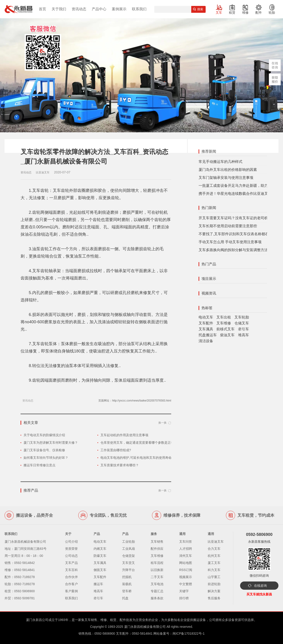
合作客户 (71, 584)
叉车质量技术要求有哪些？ (120, 465)
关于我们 (59, 9)
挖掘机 (127, 577)
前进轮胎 (214, 584)
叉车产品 (71, 563)
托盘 (125, 598)
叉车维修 (224, 323)
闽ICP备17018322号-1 (189, 634)
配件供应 (157, 549)
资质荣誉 (71, 549)
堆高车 (244, 335)
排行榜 (184, 598)
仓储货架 (128, 556)
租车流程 (157, 563)
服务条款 (157, 598)
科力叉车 (214, 570)
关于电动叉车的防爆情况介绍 (44, 435)
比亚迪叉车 (216, 542)
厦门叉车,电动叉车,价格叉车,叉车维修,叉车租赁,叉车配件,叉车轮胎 (18, 9)
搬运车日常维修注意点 (39, 465)
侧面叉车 (100, 570)
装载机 (127, 584)
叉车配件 (206, 323)
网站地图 (186, 563)
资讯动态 (79, 9)
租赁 (232, 13)
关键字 (184, 591)
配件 (259, 13)
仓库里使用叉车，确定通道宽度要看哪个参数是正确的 (139, 443)
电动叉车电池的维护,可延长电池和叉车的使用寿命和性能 (141, 458)
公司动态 (71, 556)
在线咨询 (260, 586)
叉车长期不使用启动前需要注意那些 (228, 226)
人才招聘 (186, 549)
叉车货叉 (128, 563)
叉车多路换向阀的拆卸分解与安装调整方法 (233, 250)
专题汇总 (157, 591)
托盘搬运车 (208, 335)
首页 (42, 9)
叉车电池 (157, 584)
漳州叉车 (186, 556)
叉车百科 (71, 570)
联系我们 (139, 9)
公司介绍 (71, 542)
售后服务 (214, 598)
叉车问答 (186, 542)
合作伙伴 (71, 577)
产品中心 (99, 9)
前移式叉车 (225, 329)
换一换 (162, 423)
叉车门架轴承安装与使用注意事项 (226, 178)
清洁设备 (206, 341)
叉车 (219, 13)
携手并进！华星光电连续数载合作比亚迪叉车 (235, 194)
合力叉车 (214, 549)
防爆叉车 (100, 556)
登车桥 (127, 591)
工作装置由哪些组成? (116, 450)
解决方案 (214, 591)
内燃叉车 (100, 549)
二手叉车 (157, 577)
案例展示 (119, 9)
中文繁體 (186, 584)
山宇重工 (214, 577)
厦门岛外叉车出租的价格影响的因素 (228, 170)
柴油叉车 (227, 335)
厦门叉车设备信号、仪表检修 (44, 450)
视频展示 (186, 577)
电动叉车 (206, 317)
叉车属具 (206, 329)
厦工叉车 (214, 563)
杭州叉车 (214, 556)
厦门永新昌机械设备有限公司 (145, 627)
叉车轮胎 (242, 317)
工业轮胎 (128, 542)
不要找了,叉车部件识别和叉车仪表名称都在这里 (237, 234)
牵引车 (244, 329)
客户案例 (71, 591)
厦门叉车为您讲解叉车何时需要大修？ (51, 443)
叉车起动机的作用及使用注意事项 (124, 435)
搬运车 (98, 584)
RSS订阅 (186, 570)
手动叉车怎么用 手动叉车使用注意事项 (230, 242)
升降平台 (128, 570)
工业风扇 (128, 549)
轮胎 (272, 13)
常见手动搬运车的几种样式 (220, 162)
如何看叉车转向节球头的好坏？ (46, 458)
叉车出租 (224, 317)
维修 (245, 13)
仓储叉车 (242, 323)
